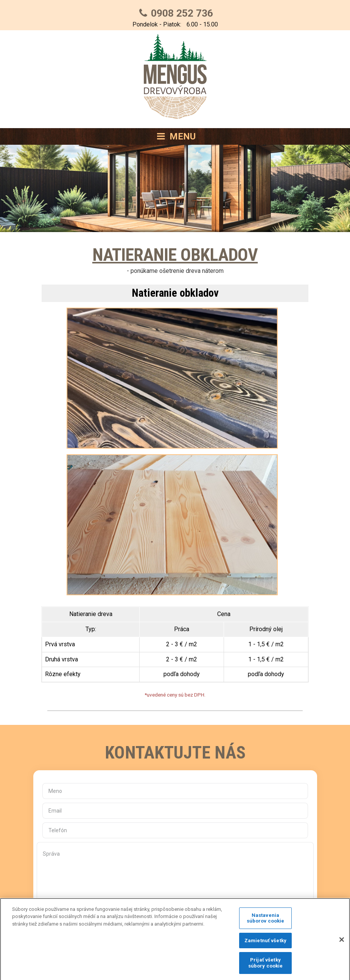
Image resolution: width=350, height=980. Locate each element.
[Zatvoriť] (342, 944)
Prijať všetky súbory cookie (266, 967)
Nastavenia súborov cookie (266, 922)
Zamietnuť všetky (265, 945)
